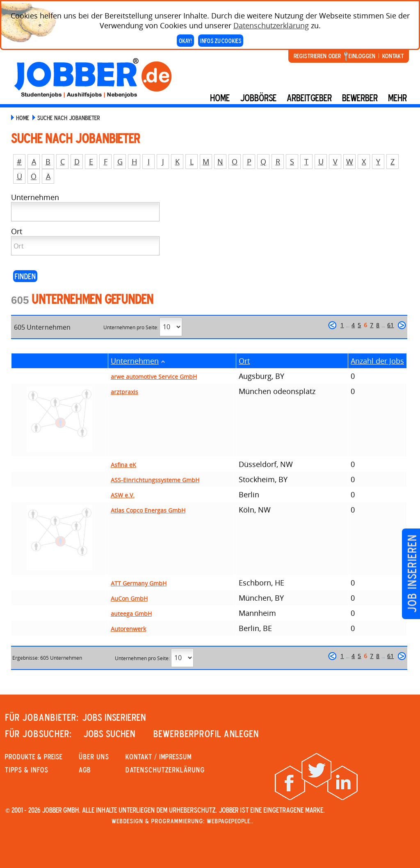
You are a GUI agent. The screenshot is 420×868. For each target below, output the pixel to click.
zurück (332, 325)
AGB (85, 770)
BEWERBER (360, 98)
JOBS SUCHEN (109, 734)
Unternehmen (135, 361)
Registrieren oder (317, 56)
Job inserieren (412, 574)
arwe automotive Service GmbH (154, 377)
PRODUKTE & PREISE (34, 756)
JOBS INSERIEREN (114, 717)
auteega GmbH (131, 614)
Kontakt (393, 56)
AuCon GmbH (129, 598)
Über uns (94, 756)
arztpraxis (124, 392)
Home (220, 98)
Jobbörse (258, 98)
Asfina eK (123, 465)
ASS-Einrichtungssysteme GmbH (155, 480)
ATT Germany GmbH (139, 583)
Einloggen (362, 56)
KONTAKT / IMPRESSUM (159, 756)
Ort (244, 361)
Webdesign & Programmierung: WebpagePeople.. (183, 821)
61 (390, 325)
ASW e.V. (123, 495)
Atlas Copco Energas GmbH (148, 510)
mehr (397, 98)
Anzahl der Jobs (377, 361)
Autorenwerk (128, 629)
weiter (402, 325)
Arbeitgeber (309, 98)
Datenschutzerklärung (271, 25)
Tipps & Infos (27, 770)
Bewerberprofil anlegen (206, 734)
